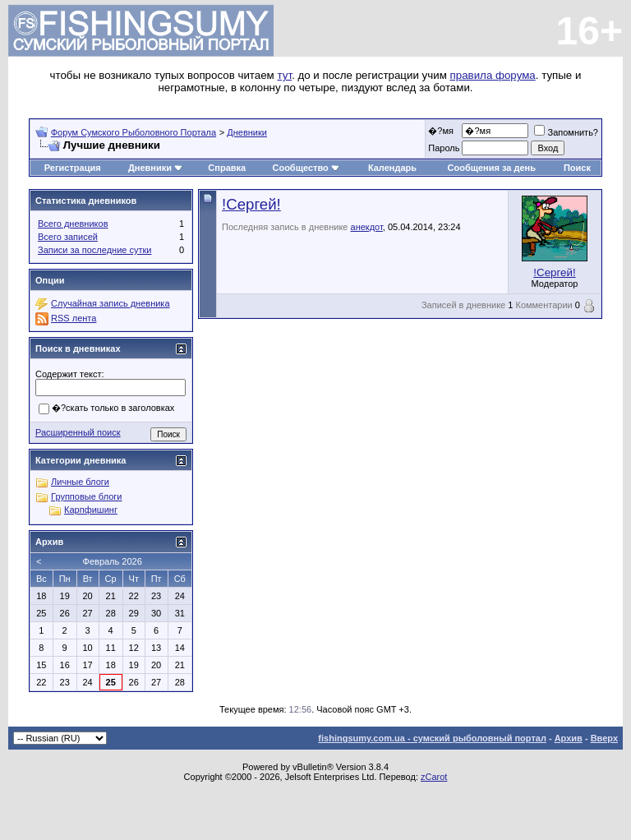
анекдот (367, 227)
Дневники (247, 132)
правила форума (493, 75)
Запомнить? (566, 132)
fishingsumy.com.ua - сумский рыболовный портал (432, 738)
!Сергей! (251, 204)
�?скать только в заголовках (106, 408)
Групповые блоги (86, 496)
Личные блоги (80, 482)
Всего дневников (73, 224)
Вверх (604, 738)
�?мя (441, 131)
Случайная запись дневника (110, 303)
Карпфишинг (91, 510)
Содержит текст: (70, 374)
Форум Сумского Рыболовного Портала (134, 132)
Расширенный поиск (78, 432)
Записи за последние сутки (94, 250)
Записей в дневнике (463, 305)
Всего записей (68, 237)
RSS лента (74, 318)
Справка (227, 168)
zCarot (434, 777)
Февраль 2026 (113, 561)
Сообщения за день (492, 168)
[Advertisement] (315, 807)
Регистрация (73, 168)
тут (284, 75)
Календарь (392, 168)
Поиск (577, 168)
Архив (569, 738)
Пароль (444, 148)
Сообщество (306, 168)
